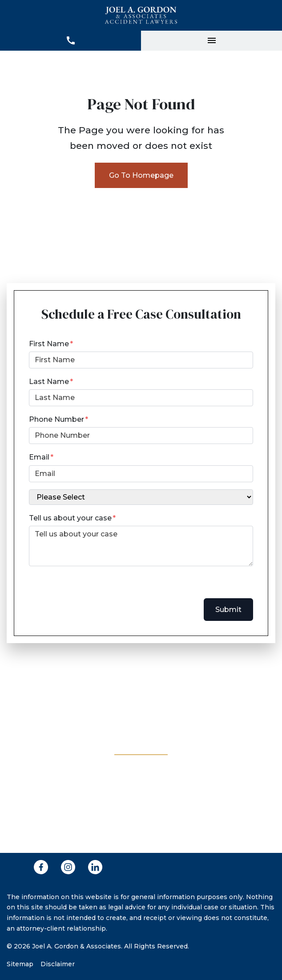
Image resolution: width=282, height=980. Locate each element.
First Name (49, 344)
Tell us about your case (70, 518)
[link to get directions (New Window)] (141, 802)
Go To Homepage (141, 175)
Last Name (49, 382)
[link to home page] (141, 15)
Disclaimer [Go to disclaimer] (58, 964)
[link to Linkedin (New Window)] (95, 867)
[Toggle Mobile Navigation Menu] (211, 41)
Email (39, 457)
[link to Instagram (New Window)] (68, 867)
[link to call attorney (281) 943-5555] (70, 41)
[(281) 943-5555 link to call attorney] (141, 689)
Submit (228, 610)
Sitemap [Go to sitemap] (20, 964)
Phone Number (56, 419)
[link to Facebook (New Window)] (41, 867)
